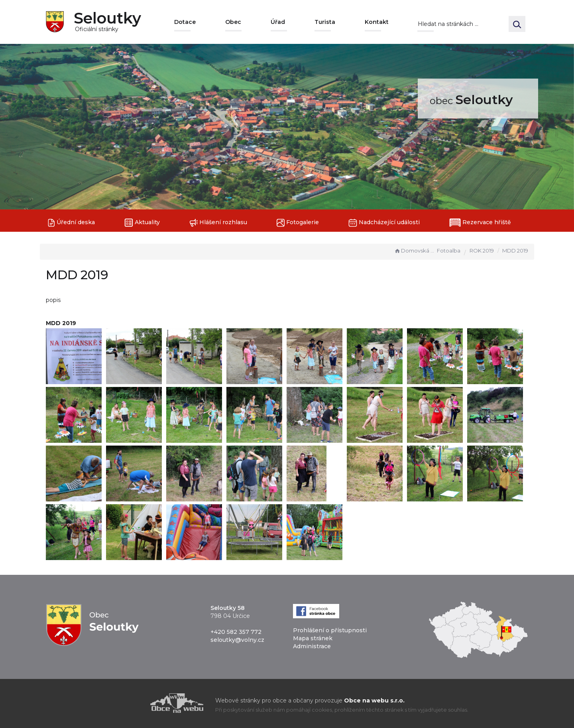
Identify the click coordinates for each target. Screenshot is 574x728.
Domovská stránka (415, 251)
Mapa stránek (313, 638)
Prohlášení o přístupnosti (330, 630)
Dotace (185, 22)
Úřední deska (71, 223)
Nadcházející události (384, 223)
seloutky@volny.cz (237, 640)
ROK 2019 (482, 251)
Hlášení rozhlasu (218, 223)
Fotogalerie (298, 223)
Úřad (278, 22)
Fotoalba (449, 251)
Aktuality (142, 223)
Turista (325, 22)
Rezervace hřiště (480, 223)
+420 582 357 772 (236, 632)
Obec (233, 22)
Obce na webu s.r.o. (374, 700)
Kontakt (377, 22)
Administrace (312, 646)
